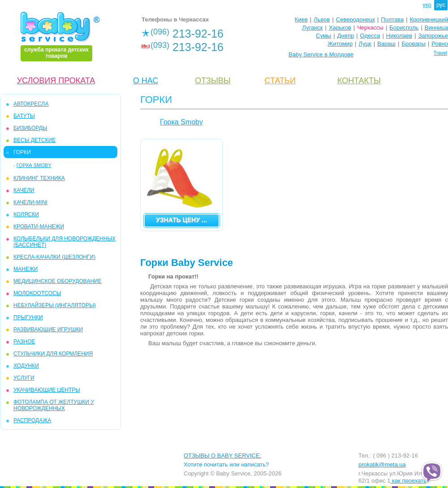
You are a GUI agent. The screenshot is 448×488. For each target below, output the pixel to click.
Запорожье (433, 36)
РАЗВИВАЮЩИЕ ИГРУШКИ (48, 330)
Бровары (414, 44)
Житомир (340, 44)
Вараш (386, 44)
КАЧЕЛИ (24, 190)
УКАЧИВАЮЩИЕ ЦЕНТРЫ (47, 390)
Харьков (340, 28)
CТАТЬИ (280, 81)
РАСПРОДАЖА (32, 420)
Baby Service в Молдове (321, 54)
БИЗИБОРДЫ (30, 128)
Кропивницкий (429, 19)
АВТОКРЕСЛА (31, 104)
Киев (301, 19)
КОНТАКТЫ (359, 81)
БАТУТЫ (24, 116)
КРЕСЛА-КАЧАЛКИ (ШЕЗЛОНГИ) (54, 257)
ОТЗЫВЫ (213, 81)
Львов (322, 19)
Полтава (392, 19)
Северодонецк (355, 19)
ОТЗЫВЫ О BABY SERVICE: (222, 456)
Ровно (440, 44)
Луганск (312, 28)
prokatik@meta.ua (382, 464)
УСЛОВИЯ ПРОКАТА (56, 81)
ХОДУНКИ (26, 366)
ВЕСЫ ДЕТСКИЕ (34, 140)
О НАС (146, 81)
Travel (440, 53)
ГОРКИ (22, 152)
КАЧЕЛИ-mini (30, 202)
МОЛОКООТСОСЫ (37, 293)
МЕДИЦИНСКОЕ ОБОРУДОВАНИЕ (58, 281)
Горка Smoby (34, 165)
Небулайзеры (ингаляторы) (55, 305)
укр (427, 5)
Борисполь (404, 28)
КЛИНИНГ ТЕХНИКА (39, 178)
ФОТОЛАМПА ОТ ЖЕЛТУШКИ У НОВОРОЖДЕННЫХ (54, 405)
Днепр (346, 36)
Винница (436, 28)
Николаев (399, 36)
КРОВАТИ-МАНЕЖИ (39, 227)
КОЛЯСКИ (26, 214)
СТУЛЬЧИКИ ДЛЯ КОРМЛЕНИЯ (53, 354)
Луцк (365, 44)
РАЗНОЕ (24, 342)
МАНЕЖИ (26, 269)
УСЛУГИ (24, 378)
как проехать (408, 481)
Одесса (370, 36)
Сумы (323, 36)
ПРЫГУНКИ (28, 317)
